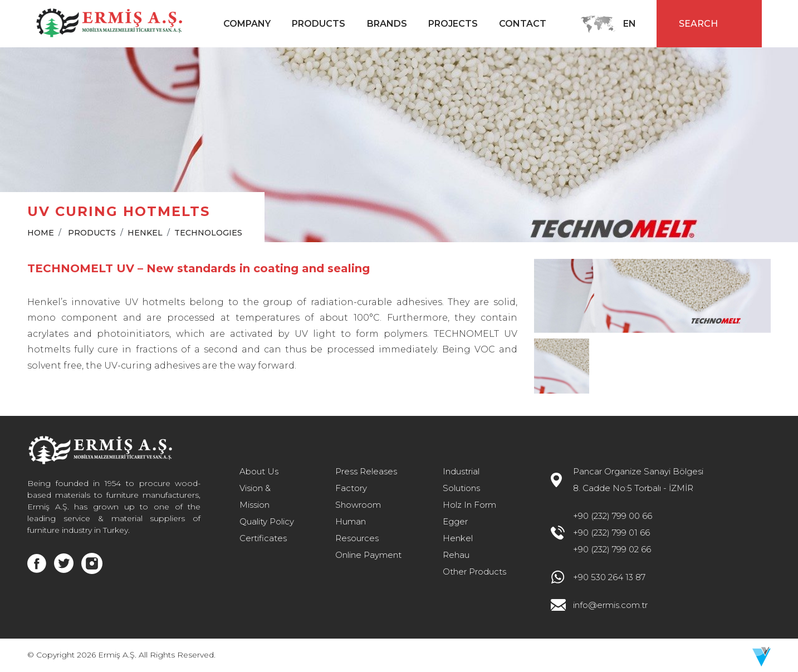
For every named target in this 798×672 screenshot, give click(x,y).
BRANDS (387, 24)
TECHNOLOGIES (208, 233)
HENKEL (145, 233)
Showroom (358, 505)
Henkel (458, 538)
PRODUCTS (92, 233)
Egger (455, 521)
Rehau (456, 555)
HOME (41, 233)
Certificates (263, 538)
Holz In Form (469, 505)
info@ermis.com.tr (610, 605)
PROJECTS (453, 24)
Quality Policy (267, 521)
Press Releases (366, 471)
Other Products (474, 572)
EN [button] (631, 24)
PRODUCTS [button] (319, 24)
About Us (259, 471)
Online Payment (368, 555)
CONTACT (523, 24)
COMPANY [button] (247, 24)
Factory (351, 488)
